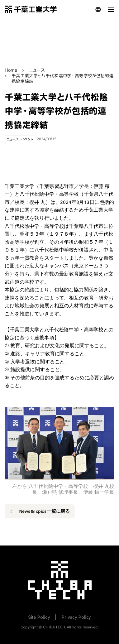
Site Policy (39, 617)
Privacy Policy (76, 617)
